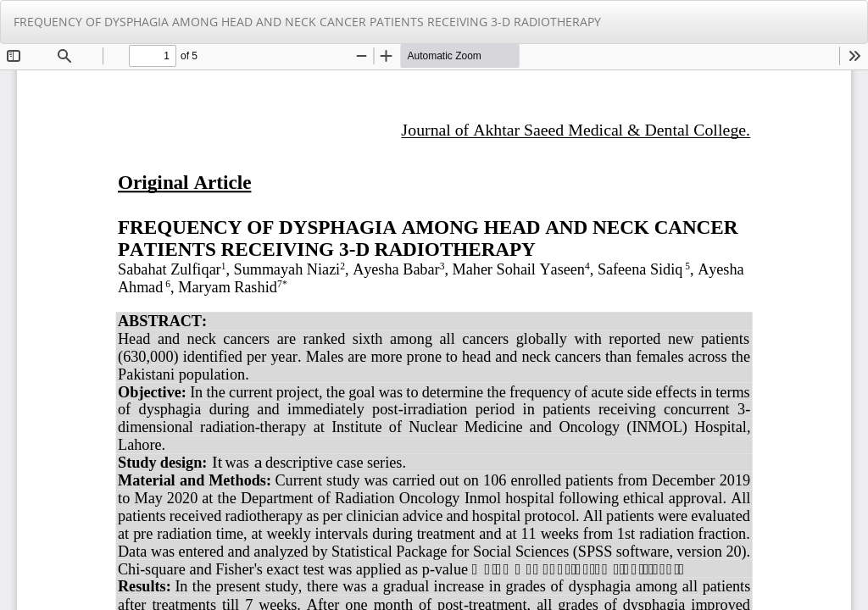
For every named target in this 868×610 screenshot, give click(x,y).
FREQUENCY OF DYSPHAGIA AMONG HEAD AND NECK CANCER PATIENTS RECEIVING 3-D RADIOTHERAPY (307, 22)
